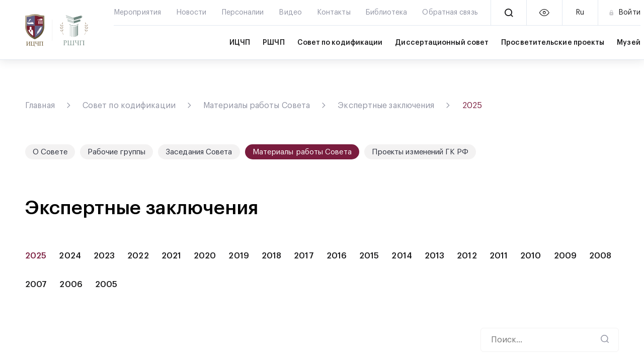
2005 (106, 285)
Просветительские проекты (553, 43)
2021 (171, 256)
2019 (238, 256)
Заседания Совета (199, 152)
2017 (304, 256)
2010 (531, 256)
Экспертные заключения (386, 106)
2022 (138, 256)
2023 (104, 256)
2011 (499, 256)
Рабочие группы (116, 152)
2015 (369, 256)
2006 (71, 285)
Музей (628, 43)
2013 (434, 256)
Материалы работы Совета (257, 106)
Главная (40, 106)
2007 (36, 285)
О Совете (50, 152)
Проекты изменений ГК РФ (420, 152)
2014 (401, 256)
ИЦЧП (240, 43)
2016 (337, 256)
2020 (205, 256)
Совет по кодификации (340, 43)
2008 (600, 256)
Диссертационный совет (442, 43)
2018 (271, 256)
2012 (467, 256)
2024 (70, 256)
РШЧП (273, 43)
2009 (565, 256)
